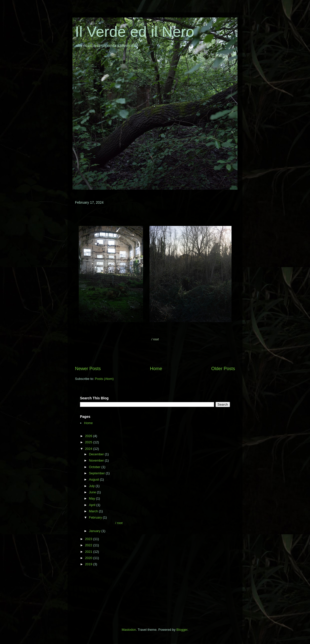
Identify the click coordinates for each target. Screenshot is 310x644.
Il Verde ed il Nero (135, 32)
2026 (89, 436)
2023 (89, 539)
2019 (89, 564)
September (97, 473)
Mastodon (129, 630)
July (92, 486)
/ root (105, 523)
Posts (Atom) (104, 379)
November (97, 460)
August (94, 479)
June (93, 492)
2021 (89, 552)
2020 (89, 558)
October (95, 467)
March (94, 511)
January (95, 531)
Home (156, 369)
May (92, 498)
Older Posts (223, 369)
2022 (89, 545)
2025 (89, 442)
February (96, 517)
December (97, 454)
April (93, 505)
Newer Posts (88, 369)
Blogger (182, 630)
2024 (89, 449)
